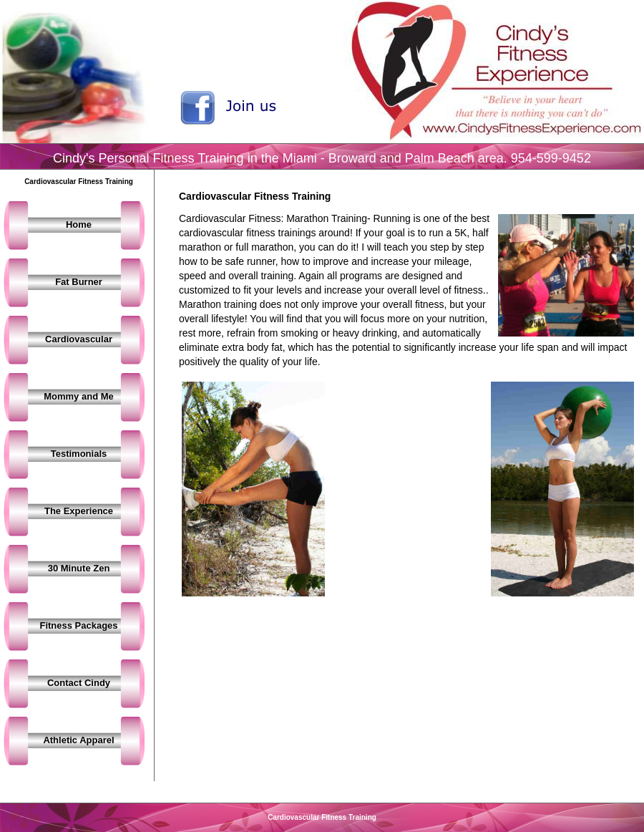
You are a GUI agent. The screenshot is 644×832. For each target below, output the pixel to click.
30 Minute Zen (79, 568)
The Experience (79, 511)
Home (79, 224)
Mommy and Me (79, 396)
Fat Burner (79, 282)
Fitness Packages (78, 625)
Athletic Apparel (78, 740)
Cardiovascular (79, 339)
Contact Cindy (79, 683)
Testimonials (79, 454)
